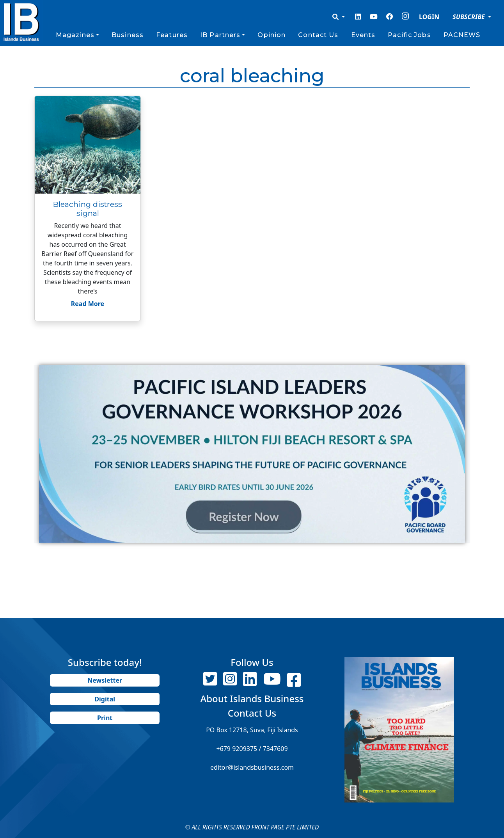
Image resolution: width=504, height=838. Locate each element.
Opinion (272, 35)
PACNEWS (462, 35)
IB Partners (220, 35)
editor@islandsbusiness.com (252, 767)
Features (172, 35)
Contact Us (318, 35)
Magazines (75, 35)
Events (363, 35)
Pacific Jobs (409, 35)
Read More (88, 304)
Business (128, 35)
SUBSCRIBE (469, 17)
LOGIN (429, 17)
